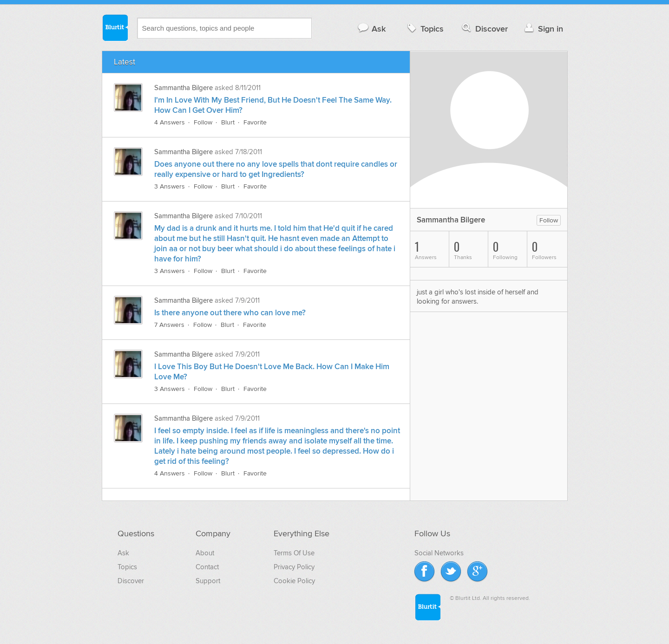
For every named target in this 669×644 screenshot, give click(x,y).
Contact (207, 567)
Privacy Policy (294, 567)
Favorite (255, 122)
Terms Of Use (294, 553)
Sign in (543, 29)
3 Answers (170, 186)
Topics (424, 29)
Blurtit (115, 27)
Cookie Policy (294, 581)
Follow (203, 122)
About (205, 553)
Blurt (228, 122)
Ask (371, 29)
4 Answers (170, 122)
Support (208, 581)
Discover (484, 29)
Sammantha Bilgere (184, 88)
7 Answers (169, 325)
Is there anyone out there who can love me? (230, 313)
